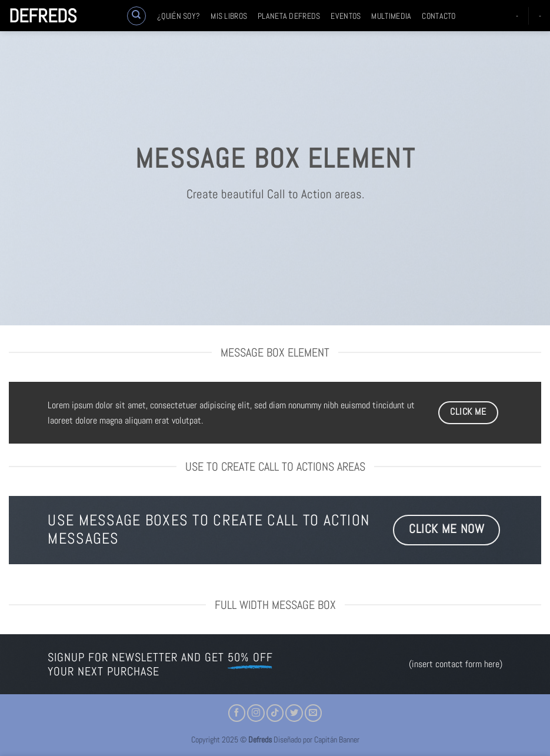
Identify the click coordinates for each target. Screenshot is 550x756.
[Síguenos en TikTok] (275, 713)
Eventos (346, 16)
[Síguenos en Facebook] (237, 713)
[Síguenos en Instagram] (256, 713)
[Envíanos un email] (314, 713)
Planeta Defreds (289, 16)
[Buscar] (136, 16)
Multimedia (391, 16)
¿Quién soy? (179, 16)
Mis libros (229, 16)
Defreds (43, 16)
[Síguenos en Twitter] (294, 713)
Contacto (439, 16)
